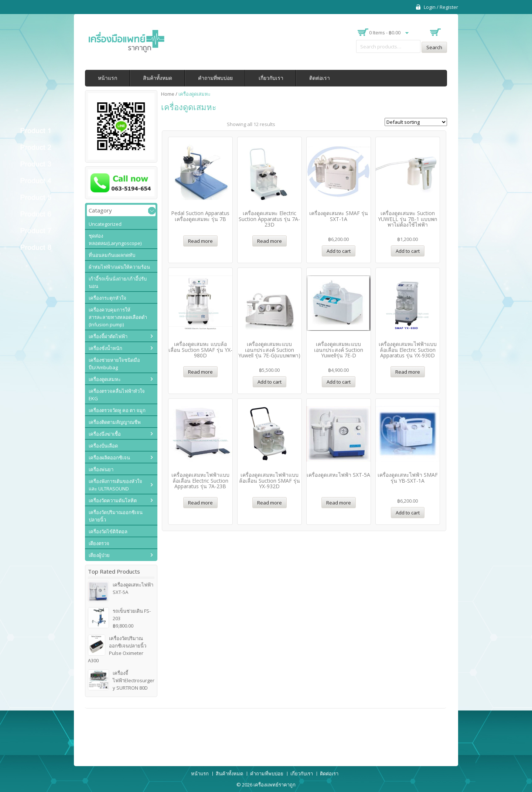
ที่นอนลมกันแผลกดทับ (112, 255)
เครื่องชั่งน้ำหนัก (105, 348)
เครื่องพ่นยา (101, 469)
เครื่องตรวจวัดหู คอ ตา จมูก (117, 410)
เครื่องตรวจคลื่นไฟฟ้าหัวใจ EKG (117, 395)
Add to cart (339, 251)
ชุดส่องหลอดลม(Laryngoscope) (115, 239)
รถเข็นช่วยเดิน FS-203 (119, 615)
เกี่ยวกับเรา (271, 78)
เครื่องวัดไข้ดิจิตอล (108, 531)
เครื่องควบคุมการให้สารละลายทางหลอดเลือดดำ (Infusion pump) (118, 317)
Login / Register (441, 7)
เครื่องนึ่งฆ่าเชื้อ (105, 434)
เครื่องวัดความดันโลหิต (113, 500)
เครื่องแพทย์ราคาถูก (274, 785)
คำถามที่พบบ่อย (215, 78)
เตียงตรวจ (99, 543)
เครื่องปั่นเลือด (103, 446)
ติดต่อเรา (320, 78)
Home (168, 94)
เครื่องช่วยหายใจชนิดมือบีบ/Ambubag (114, 364)
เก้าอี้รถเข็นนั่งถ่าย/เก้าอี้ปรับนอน (118, 282)
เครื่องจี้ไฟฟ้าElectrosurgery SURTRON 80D (121, 680)
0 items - (385, 33)
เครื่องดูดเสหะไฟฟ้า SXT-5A (121, 588)
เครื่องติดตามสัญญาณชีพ (115, 422)
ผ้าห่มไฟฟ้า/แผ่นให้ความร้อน (119, 267)
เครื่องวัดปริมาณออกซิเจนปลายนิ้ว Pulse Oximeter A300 (117, 649)
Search (434, 47)
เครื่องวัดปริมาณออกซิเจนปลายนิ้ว (116, 516)
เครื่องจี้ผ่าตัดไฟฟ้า (108, 336)
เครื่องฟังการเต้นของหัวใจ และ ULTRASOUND (115, 485)
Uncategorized (105, 224)
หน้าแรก (108, 78)
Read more (200, 241)
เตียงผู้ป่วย (99, 555)
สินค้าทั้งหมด (158, 78)
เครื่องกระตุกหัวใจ (108, 298)
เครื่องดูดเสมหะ (105, 379)
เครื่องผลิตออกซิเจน (109, 458)
